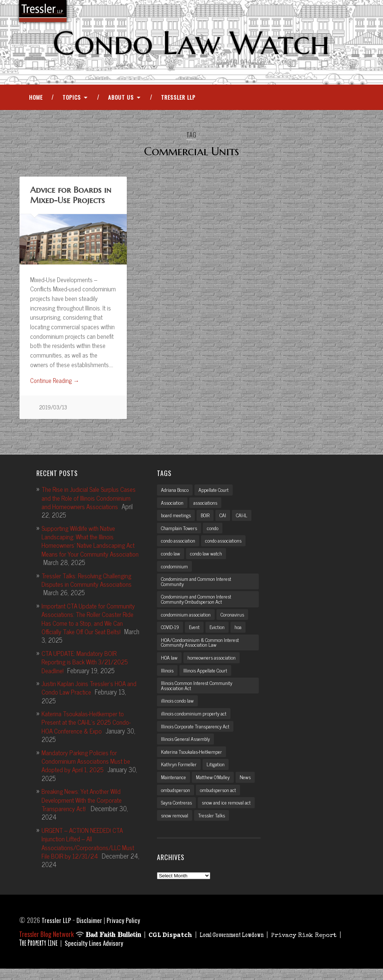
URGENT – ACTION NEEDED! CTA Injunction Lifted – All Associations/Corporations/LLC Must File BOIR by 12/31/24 (90, 845)
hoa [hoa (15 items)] (241, 633)
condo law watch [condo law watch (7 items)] (207, 557)
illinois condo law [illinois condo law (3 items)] (178, 709)
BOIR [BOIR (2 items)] (208, 518)
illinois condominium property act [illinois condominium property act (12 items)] (195, 722)
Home (36, 99)
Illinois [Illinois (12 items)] (167, 678)
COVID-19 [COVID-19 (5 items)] (171, 633)
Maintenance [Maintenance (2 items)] (173, 787)
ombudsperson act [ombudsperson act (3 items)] (220, 800)
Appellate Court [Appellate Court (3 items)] (216, 492)
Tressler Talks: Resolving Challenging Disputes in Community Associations (89, 582)
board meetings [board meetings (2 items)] (177, 518)
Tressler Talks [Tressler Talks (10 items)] (213, 826)
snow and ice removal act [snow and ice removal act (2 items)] (229, 813)
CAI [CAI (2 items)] (227, 518)
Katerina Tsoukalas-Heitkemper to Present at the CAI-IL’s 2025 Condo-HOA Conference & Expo (89, 724)
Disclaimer (90, 931)
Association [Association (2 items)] (173, 505)
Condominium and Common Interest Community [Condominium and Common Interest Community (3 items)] (198, 586)
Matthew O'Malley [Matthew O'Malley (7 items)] (214, 787)
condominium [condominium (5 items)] (175, 571)
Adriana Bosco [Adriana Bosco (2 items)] (176, 492)
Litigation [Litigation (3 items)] (216, 774)
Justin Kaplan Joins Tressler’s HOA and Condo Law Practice (86, 690)
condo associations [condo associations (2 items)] (226, 544)
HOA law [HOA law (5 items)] (170, 664)
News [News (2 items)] (247, 787)
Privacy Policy (125, 931)
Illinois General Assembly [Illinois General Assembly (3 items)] (187, 748)
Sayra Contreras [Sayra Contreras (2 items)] (177, 813)
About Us (121, 99)
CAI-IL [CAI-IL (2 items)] (247, 518)
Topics (72, 99)
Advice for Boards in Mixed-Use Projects (70, 197)
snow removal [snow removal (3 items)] (175, 826)
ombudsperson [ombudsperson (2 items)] (176, 800)
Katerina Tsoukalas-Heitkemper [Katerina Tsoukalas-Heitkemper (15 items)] (193, 761)
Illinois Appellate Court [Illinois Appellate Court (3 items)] (207, 678)
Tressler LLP (178, 99)
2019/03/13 (53, 410)
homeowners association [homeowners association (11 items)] (214, 664)
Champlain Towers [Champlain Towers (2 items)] (180, 531)
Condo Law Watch (191, 43)
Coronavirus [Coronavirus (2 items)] (234, 620)
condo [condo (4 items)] (214, 531)
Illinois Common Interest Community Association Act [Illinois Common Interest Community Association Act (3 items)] (198, 693)
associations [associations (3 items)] (207, 505)
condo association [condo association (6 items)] (179, 544)
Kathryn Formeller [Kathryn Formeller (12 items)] (179, 774)
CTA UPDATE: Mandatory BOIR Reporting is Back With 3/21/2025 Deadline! (87, 664)
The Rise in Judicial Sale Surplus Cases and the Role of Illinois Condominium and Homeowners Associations (82, 504)
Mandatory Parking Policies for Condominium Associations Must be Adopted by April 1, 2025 (87, 763)
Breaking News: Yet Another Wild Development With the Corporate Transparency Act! (85, 802)
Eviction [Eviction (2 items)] (220, 633)
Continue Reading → (56, 383)
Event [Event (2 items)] (197, 633)
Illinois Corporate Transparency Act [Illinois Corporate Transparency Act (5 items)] (196, 735)
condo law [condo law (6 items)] (171, 557)
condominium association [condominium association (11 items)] (187, 620)
